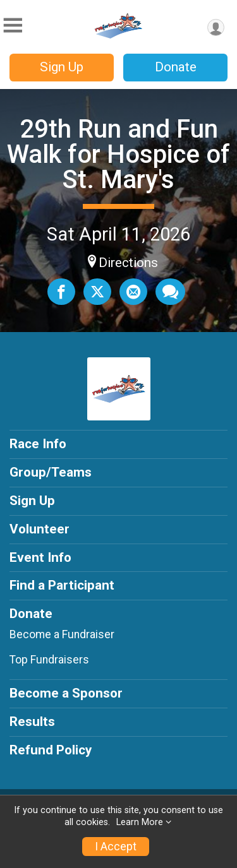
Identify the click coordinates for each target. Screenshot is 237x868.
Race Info (38, 444)
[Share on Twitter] (97, 292)
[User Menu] (216, 27)
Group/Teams (51, 472)
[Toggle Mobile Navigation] (13, 26)
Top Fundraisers (49, 660)
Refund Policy (51, 750)
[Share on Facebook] (61, 292)
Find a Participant (62, 585)
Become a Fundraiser (62, 634)
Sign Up (62, 67)
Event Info (40, 557)
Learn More (140, 822)
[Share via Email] (133, 292)
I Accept (116, 847)
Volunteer (39, 529)
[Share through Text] (170, 292)
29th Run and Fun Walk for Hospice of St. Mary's (118, 154)
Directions (128, 263)
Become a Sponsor (66, 693)
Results (32, 722)
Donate (176, 67)
